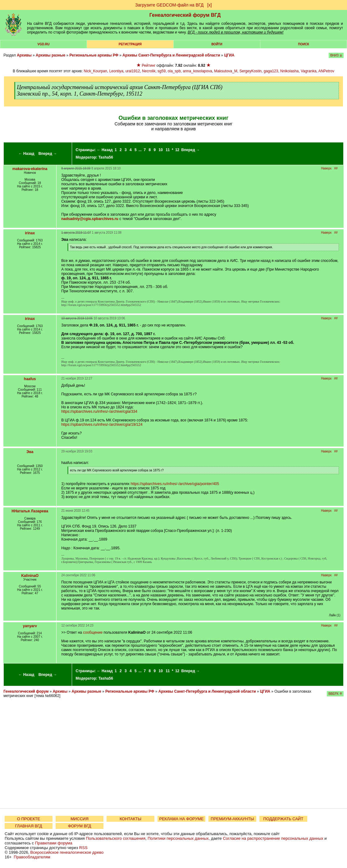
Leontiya (116, 71)
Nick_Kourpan (96, 71)
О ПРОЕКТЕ (29, 819)
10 (160, 150)
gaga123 (271, 71)
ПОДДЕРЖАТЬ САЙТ (283, 819)
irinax (30, 233)
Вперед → (48, 154)
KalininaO (30, 576)
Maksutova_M (226, 71)
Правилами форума (54, 843)
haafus (30, 379)
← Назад (26, 154)
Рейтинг (148, 65)
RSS (83, 848)
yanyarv (30, 626)
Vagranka (308, 71)
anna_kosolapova (198, 71)
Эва (30, 452)
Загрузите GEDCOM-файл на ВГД (169, 5)
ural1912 (133, 71)
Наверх (326, 168)
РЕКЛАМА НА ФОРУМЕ (181, 819)
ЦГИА (229, 55)
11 (168, 150)
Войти (217, 44)
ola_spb (174, 71)
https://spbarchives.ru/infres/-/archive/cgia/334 (99, 412)
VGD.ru (44, 44)
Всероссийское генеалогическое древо (67, 852)
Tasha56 (106, 157)
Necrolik (149, 71)
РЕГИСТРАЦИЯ (130, 44)
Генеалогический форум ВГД (185, 15)
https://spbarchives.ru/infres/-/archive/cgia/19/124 (102, 425)
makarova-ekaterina (30, 169)
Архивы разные (50, 55)
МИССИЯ (80, 819)
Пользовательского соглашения (116, 838)
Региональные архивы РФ (94, 55)
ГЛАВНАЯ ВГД (29, 826)
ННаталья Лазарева (30, 511)
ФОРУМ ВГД (80, 826)
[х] (210, 5)
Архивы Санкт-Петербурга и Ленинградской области (171, 55)
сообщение (93, 632)
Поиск (303, 44)
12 (177, 150)
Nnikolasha (289, 71)
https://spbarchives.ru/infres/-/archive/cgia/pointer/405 (175, 484)
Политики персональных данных (178, 838)
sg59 (162, 71)
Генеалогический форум (26, 691)
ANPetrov (326, 71)
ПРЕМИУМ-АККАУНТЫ (232, 819)
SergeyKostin (251, 71)
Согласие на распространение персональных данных (273, 838)
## (336, 168)
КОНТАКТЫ (130, 819)
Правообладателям (32, 857)
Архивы (24, 55)
